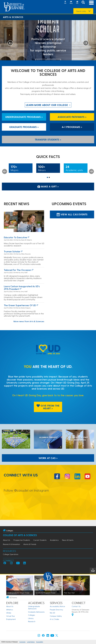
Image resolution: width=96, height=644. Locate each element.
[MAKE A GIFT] (16, 439)
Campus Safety (56, 616)
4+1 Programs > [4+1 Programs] (72, 127)
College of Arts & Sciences (20, 535)
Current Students (40, 540)
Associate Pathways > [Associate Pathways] (72, 117)
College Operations (11, 554)
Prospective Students (22, 540)
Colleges (31, 615)
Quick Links (81, 11)
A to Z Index (54, 619)
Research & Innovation (11, 544)
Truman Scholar (12, 251)
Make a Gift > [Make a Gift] (48, 186)
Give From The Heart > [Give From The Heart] (48, 407)
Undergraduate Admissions (34, 607)
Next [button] (91, 171)
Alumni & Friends (30, 544)
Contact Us (76, 606)
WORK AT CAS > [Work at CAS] (48, 458)
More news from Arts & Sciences (29, 321)
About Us (6, 540)
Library (31, 618)
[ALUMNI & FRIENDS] (48, 439)
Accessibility (40, 642)
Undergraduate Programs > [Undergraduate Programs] (24, 117)
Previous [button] (5, 171)
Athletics (10, 610)
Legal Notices (31, 642)
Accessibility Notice (57, 606)
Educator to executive (15, 237)
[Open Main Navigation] (91, 3)
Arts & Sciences (13, 17)
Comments (22, 642)
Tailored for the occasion (17, 270)
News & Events (68, 540)
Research (32, 621)
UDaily (9, 613)
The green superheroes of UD (20, 305)
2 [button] (49, 178)
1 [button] (47, 178)
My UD (52, 613)
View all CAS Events (72, 214)
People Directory (56, 610)
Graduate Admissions (36, 612)
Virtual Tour (11, 616)
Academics (54, 540)
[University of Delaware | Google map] (73, 615)
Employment (11, 619)
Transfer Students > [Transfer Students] (48, 139)
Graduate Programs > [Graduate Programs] (24, 127)
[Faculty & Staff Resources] (80, 439)
